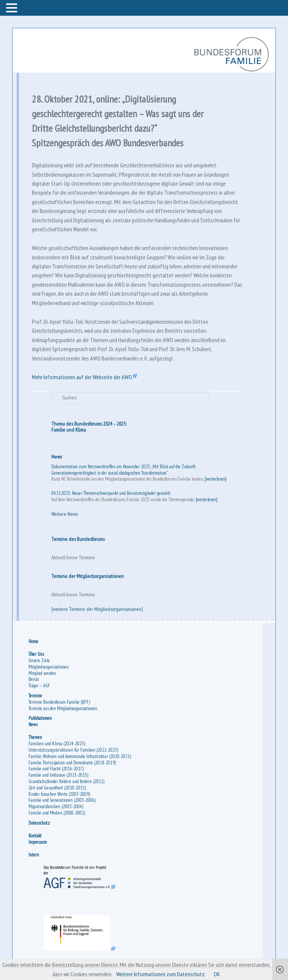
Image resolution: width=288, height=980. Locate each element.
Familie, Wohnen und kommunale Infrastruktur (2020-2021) (80, 756)
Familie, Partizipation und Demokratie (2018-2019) (72, 763)
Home (33, 641)
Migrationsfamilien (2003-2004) (56, 806)
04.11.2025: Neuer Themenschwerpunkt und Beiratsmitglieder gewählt (111, 493)
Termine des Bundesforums (78, 539)
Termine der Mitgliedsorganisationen (88, 576)
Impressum (38, 842)
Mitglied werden (42, 673)
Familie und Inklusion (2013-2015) (58, 775)
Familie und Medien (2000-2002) (57, 813)
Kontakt (35, 836)
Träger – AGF (39, 686)
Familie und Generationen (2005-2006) (62, 800)
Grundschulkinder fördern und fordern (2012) (66, 781)
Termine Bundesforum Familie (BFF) (59, 702)
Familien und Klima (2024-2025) (57, 744)
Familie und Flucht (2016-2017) (56, 769)
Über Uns (36, 654)
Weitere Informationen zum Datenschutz (160, 974)
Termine (35, 696)
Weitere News (65, 514)
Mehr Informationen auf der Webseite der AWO (82, 377)
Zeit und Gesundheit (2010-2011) (57, 788)
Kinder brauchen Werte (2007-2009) (59, 794)
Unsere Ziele (39, 661)
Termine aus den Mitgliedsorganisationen (63, 708)
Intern (34, 855)
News (57, 457)
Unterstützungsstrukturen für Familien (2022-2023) (73, 750)
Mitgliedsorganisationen (49, 667)
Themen (35, 737)
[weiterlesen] (216, 479)
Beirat (34, 679)
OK (217, 974)
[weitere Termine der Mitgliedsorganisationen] (97, 609)
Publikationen (40, 718)
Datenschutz (39, 823)
